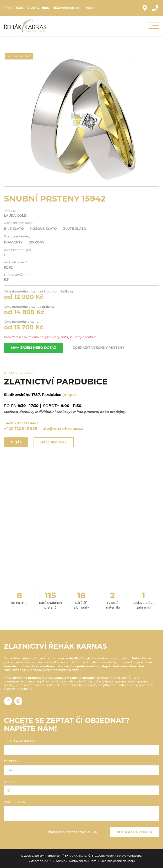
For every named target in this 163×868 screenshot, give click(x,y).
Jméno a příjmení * (19, 741)
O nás (16, 442)
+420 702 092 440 (21, 423)
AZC (49, 861)
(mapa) (69, 395)
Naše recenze (54, 442)
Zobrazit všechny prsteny (98, 348)
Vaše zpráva (14, 802)
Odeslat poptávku (134, 832)
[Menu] (154, 26)
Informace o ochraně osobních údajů (73, 832)
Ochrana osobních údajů (118, 861)
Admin (61, 861)
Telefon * (12, 761)
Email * (9, 782)
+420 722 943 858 (21, 428)
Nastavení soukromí (83, 861)
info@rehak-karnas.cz (62, 428)
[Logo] (25, 26)
